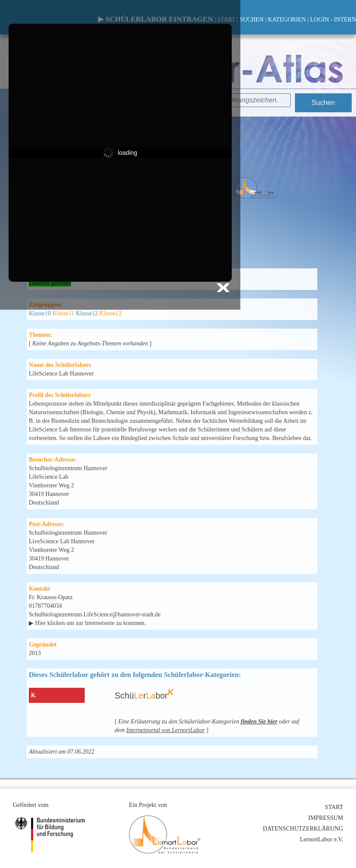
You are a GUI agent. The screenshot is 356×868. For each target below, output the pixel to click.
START (334, 807)
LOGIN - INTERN (333, 20)
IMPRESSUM (326, 818)
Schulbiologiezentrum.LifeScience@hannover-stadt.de (95, 614)
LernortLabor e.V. (322, 839)
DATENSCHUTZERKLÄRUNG (303, 829)
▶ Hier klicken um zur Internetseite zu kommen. (87, 623)
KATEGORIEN (287, 20)
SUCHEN (252, 20)
